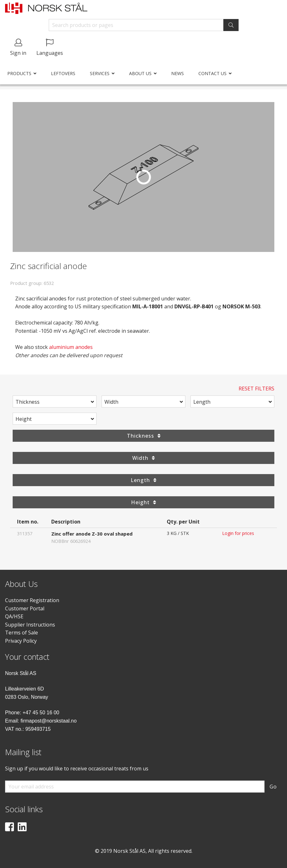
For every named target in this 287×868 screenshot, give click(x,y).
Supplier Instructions (30, 625)
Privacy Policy (21, 641)
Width (111, 402)
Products (19, 73)
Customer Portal (25, 608)
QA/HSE (14, 616)
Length (202, 402)
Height (24, 419)
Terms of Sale (22, 633)
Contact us (212, 73)
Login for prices (238, 533)
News (178, 73)
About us (140, 73)
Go (273, 787)
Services (100, 73)
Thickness (28, 402)
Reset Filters (256, 389)
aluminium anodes (71, 347)
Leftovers (63, 73)
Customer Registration (32, 600)
